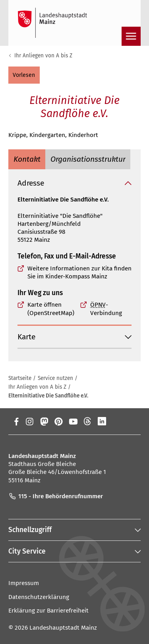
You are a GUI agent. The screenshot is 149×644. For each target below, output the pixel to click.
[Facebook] (16, 421)
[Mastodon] (44, 421)
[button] (24, 75)
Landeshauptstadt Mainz (63, 628)
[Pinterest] (59, 421)
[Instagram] (29, 421)
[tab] (27, 159)
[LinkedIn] (102, 421)
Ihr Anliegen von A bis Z (43, 56)
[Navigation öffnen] (131, 36)
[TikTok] (131, 421)
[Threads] (88, 421)
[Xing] (117, 421)
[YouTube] (73, 421)
